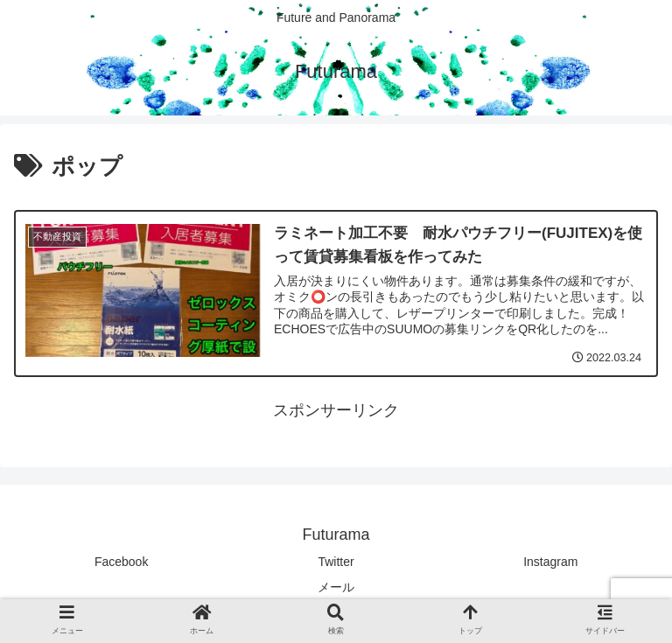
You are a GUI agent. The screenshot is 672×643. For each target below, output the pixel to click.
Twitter (336, 562)
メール (336, 587)
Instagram (550, 562)
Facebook (121, 562)
